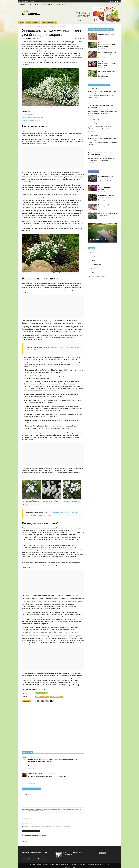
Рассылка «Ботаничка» (42, 864)
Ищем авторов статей (98, 240)
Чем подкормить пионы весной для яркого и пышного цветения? (107, 188)
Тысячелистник (40, 693)
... (46, 693)
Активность (32, 1)
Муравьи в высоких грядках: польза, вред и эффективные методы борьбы (107, 45)
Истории (92, 261)
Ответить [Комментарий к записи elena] (32, 769)
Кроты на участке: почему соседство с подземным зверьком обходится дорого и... (107, 178)
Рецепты (37, 5)
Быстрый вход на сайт (29, 823)
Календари (36, 22)
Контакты (107, 864)
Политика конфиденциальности (95, 864)
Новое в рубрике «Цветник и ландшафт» (101, 30)
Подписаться (53, 827)
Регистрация (25, 1)
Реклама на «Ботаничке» (62, 864)
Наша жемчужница (29, 115)
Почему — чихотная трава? (31, 120)
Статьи (22, 5)
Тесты (30, 5)
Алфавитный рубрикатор (98, 277)
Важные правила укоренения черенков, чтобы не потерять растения (107, 197)
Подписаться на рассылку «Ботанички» (34, 835)
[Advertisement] (53, 727)
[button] (119, 5)
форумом (24, 810)
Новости (92, 257)
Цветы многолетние (56, 697)
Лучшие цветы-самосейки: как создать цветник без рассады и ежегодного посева (107, 54)
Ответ (67, 5)
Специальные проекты (49, 22)
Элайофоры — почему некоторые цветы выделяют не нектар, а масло (107, 64)
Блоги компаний (48, 5)
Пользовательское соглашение (78, 864)
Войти (20, 1)
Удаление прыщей (104, 205)
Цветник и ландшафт (27, 27)
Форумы (59, 5)
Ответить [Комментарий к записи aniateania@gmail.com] (32, 783)
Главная (21, 22)
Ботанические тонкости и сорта (33, 117)
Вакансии (52, 864)
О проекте (32, 864)
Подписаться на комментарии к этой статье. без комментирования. (46, 827)
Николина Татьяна (27, 38)
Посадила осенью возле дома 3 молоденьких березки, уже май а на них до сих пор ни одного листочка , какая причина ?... (101, 128)
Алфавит (28, 22)
